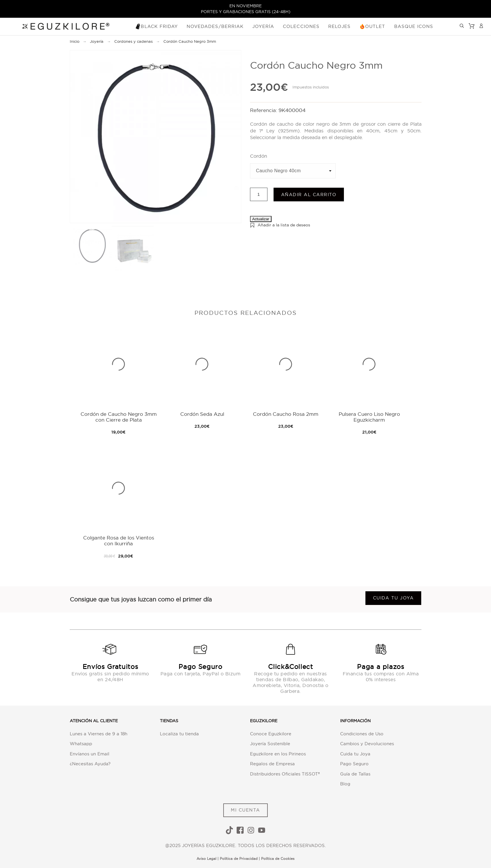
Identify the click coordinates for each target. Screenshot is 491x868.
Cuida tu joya (393, 598)
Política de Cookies (278, 859)
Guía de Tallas (355, 774)
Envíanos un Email (90, 754)
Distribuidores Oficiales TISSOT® (285, 774)
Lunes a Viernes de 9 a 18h (99, 734)
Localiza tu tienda (179, 734)
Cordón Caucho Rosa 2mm (286, 414)
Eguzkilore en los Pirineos (278, 754)
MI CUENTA (245, 810)
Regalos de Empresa (272, 764)
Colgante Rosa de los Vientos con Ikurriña (119, 540)
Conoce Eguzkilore (271, 734)
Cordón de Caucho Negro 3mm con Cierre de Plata (119, 417)
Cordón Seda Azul (202, 414)
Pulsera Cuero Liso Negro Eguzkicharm (369, 417)
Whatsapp (81, 744)
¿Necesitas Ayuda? (90, 764)
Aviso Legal (206, 859)
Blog (345, 784)
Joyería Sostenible (270, 744)
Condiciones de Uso (362, 734)
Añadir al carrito (309, 195)
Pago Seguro (354, 764)
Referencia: (264, 110)
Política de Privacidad (239, 859)
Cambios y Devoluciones (367, 744)
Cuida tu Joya (355, 754)
